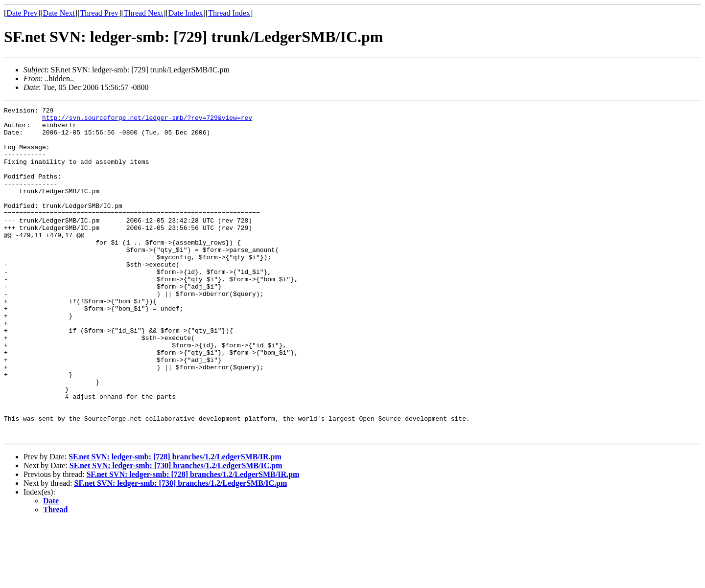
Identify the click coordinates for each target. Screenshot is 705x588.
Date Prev (22, 13)
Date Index (186, 13)
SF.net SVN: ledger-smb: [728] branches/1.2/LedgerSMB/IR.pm (175, 523)
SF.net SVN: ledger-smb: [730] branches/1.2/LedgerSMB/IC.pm (176, 531)
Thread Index (229, 13)
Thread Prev (99, 13)
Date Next (59, 13)
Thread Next (143, 13)
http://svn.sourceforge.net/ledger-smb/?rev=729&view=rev (147, 120)
